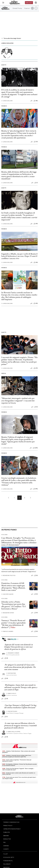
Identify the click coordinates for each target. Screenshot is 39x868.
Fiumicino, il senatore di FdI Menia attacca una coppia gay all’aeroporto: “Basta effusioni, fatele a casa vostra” (13, 587)
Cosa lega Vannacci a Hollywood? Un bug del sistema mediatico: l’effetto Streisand (20, 706)
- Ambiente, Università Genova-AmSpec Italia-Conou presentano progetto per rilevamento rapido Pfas (17, 756)
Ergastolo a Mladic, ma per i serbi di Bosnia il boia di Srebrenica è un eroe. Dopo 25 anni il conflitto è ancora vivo (19, 256)
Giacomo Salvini (7, 594)
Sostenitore (11, 673)
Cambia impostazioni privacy (12, 829)
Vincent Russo (12, 711)
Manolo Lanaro (7, 631)
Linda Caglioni (7, 101)
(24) (36, 262)
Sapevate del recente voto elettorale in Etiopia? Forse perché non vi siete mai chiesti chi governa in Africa (19, 647)
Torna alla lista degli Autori (11, 38)
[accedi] (36, 3)
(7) (36, 183)
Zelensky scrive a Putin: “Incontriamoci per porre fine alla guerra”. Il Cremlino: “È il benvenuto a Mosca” (13, 605)
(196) (35, 489)
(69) (36, 224)
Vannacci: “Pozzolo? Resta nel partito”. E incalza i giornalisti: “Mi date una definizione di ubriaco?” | (14, 624)
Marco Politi (11, 693)
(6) (36, 407)
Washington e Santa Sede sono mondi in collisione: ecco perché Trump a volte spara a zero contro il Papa (21, 687)
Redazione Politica (8, 575)
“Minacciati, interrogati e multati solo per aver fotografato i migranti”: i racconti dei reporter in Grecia (18, 401)
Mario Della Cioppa (13, 732)
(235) (35, 448)
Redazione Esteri (8, 613)
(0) (36, 575)
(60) (36, 303)
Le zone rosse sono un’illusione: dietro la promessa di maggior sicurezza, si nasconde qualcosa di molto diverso (21, 725)
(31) (36, 142)
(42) (36, 101)
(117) (36, 368)
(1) (6, 717)
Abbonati (29, 3)
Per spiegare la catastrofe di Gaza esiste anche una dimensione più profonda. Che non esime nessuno (20, 667)
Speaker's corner (13, 653)
